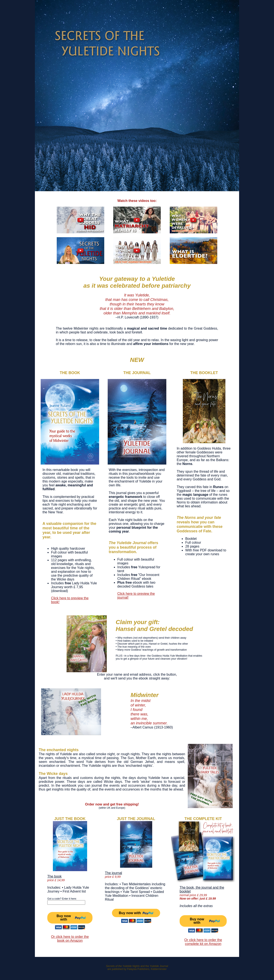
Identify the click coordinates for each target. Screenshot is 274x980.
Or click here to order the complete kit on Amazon (203, 942)
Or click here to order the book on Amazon (70, 939)
